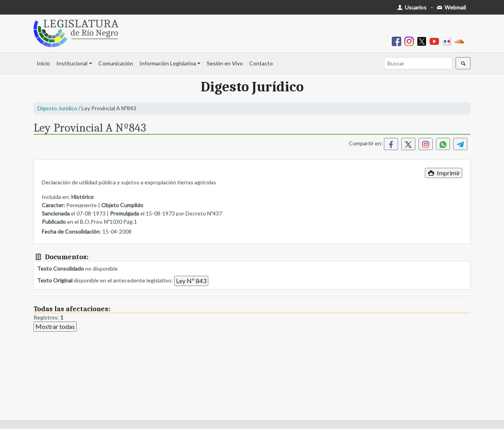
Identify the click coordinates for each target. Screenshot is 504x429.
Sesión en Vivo (225, 63)
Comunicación (116, 63)
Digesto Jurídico (57, 108)
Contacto (261, 63)
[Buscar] (418, 63)
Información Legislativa (168, 63)
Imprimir (444, 173)
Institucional (72, 63)
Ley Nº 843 (191, 281)
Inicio (43, 63)
